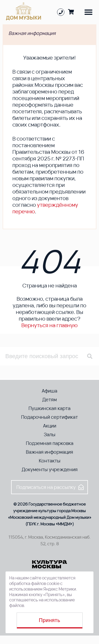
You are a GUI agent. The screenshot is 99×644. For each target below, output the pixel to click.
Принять (49, 620)
